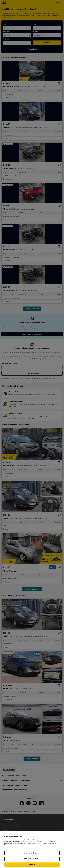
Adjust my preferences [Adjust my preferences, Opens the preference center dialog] (31, 853)
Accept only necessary (32, 859)
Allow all (32, 864)
